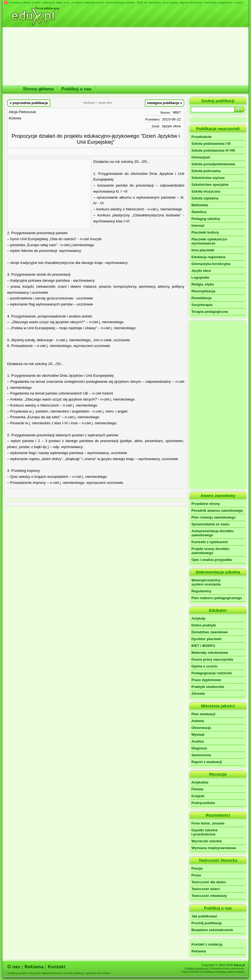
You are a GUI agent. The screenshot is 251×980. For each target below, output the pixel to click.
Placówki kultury (205, 232)
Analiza (198, 741)
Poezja (197, 868)
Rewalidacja (201, 298)
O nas (14, 967)
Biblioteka (200, 205)
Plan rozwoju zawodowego (214, 517)
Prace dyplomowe (206, 680)
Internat (198, 226)
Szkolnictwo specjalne (210, 185)
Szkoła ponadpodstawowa (213, 164)
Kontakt (57, 967)
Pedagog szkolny (206, 219)
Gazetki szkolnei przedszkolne (205, 832)
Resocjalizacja (203, 291)
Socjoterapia (202, 305)
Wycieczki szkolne (207, 841)
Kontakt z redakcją (207, 944)
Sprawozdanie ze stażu (210, 524)
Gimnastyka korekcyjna (211, 264)
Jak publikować (204, 916)
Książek (198, 796)
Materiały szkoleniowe (210, 653)
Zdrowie (198, 694)
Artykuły (198, 618)
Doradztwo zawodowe (210, 632)
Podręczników (203, 803)
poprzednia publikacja (29, 103)
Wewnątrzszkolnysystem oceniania (206, 582)
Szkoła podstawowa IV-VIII (213, 150)
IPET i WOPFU (203, 646)
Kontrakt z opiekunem (210, 542)
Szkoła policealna (206, 171)
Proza (196, 875)
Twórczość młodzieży (209, 896)
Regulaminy (201, 591)
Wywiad (198, 735)
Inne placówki (203, 250)
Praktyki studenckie (208, 687)
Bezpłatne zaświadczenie (212, 930)
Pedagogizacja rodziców (212, 673)
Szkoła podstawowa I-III (211, 144)
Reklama (199, 951)
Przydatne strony (206, 504)
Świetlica (199, 212)
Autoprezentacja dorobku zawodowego (212, 533)
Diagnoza (199, 748)
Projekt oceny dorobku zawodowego (210, 551)
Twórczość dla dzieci (209, 882)
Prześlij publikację (207, 923)
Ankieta (198, 721)
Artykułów (200, 782)
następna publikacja (165, 103)
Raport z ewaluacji (207, 762)
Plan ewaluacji (203, 714)
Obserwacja (201, 728)
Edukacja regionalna (208, 257)
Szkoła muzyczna (206, 191)
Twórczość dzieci (206, 889)
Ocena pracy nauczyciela (212, 659)
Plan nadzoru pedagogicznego (217, 598)
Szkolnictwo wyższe (208, 178)
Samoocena (201, 755)
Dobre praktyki (204, 625)
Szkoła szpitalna (205, 198)
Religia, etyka (203, 284)
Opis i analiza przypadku (212, 560)
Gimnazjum (201, 157)
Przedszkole (202, 137)
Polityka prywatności (197, 969)
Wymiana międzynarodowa (214, 848)
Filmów (197, 789)
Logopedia (200, 277)
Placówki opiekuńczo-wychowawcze (210, 241)
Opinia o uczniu (204, 666)
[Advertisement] (49, 194)
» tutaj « (238, 2)
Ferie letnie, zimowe (208, 823)
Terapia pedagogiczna (210, 312)
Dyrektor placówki (206, 639)
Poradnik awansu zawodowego (217, 510)
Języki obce (171, 126)
